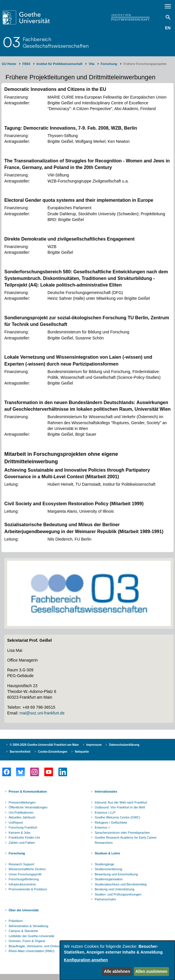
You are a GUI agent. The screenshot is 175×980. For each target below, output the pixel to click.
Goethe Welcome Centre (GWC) (117, 817)
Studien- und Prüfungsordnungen (118, 894)
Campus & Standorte (23, 931)
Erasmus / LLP (105, 812)
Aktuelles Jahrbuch (22, 817)
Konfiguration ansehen (86, 960)
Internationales (106, 791)
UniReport (16, 823)
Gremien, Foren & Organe (27, 941)
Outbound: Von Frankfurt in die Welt (120, 807)
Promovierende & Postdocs (28, 889)
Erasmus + (102, 827)
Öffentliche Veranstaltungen (28, 807)
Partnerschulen (105, 899)
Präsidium (16, 921)
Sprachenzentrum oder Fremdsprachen (122, 833)
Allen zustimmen (151, 971)
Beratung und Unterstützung (115, 889)
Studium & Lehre (107, 853)
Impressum (94, 745)
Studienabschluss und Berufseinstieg (121, 884)
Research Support (21, 864)
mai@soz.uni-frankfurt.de (42, 713)
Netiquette (82, 752)
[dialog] (117, 960)
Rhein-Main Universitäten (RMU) (32, 951)
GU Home (9, 64)
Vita (92, 64)
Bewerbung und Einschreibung (116, 874)
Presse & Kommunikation (28, 791)
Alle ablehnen (117, 971)
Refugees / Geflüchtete (111, 823)
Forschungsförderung (24, 879)
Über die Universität (24, 910)
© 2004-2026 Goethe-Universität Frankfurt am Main (44, 745)
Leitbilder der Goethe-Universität (31, 936)
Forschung (109, 64)
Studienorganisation (109, 879)
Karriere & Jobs (20, 833)
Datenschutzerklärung (124, 745)
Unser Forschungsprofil (25, 874)
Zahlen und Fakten (22, 843)
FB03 (26, 64)
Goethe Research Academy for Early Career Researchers (126, 840)
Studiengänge (104, 864)
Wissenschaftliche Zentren (27, 869)
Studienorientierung (108, 869)
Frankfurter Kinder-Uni (24, 837)
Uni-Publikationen (21, 812)
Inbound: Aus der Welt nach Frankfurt (121, 802)
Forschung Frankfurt (23, 827)
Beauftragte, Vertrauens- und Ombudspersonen (42, 946)
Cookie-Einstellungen (53, 752)
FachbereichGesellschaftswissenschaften (56, 42)
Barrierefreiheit (20, 752)
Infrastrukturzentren (22, 884)
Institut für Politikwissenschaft (60, 64)
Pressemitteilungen (22, 802)
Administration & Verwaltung (28, 926)
